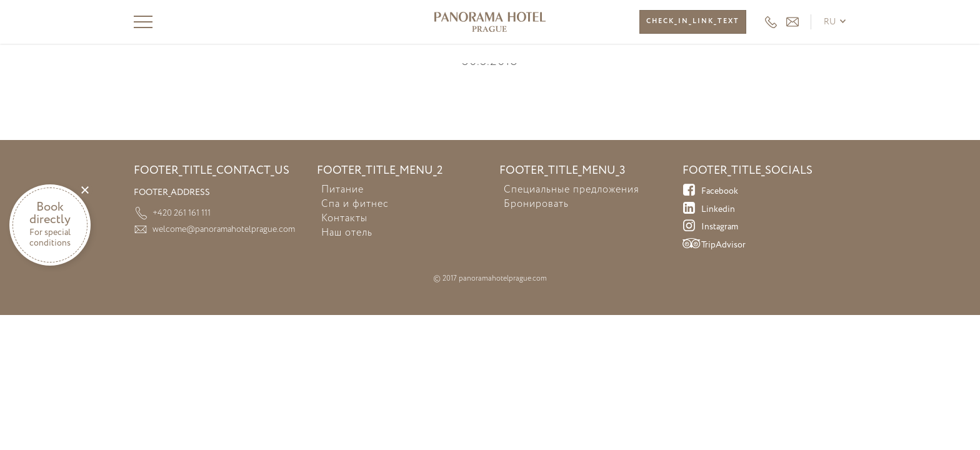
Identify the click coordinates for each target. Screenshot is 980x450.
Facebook (710, 192)
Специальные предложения (572, 190)
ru (830, 22)
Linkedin (709, 210)
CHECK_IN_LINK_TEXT (693, 21)
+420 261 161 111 (771, 22)
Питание (342, 190)
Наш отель (347, 233)
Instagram (710, 227)
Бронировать (536, 204)
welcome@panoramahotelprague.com (224, 229)
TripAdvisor (714, 246)
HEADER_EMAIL (792, 22)
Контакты (344, 219)
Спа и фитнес (355, 204)
